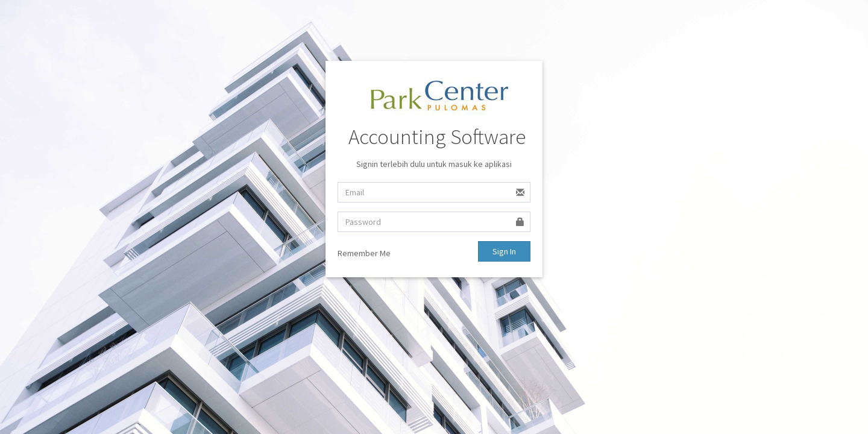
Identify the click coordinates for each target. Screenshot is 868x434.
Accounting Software (437, 137)
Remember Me (364, 253)
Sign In (504, 251)
